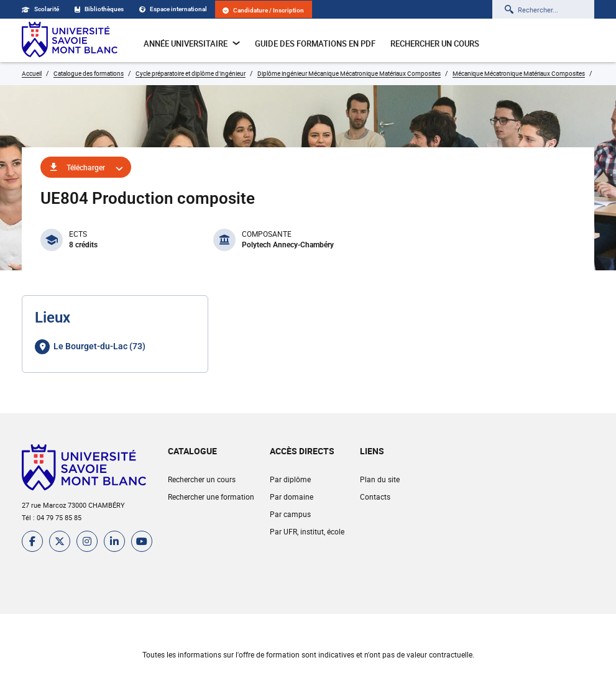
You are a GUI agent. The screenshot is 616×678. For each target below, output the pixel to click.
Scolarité (40, 9)
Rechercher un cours (435, 44)
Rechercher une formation (211, 497)
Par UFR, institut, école (307, 531)
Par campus (290, 514)
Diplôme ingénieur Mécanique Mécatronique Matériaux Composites (349, 73)
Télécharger (86, 167)
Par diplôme (290, 479)
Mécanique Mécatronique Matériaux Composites (519, 73)
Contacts (375, 497)
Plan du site (380, 479)
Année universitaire (192, 44)
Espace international (173, 9)
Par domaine (292, 497)
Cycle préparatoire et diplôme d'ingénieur (191, 73)
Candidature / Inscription (263, 10)
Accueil (32, 73)
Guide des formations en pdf (315, 44)
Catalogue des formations (89, 73)
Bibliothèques (99, 9)
